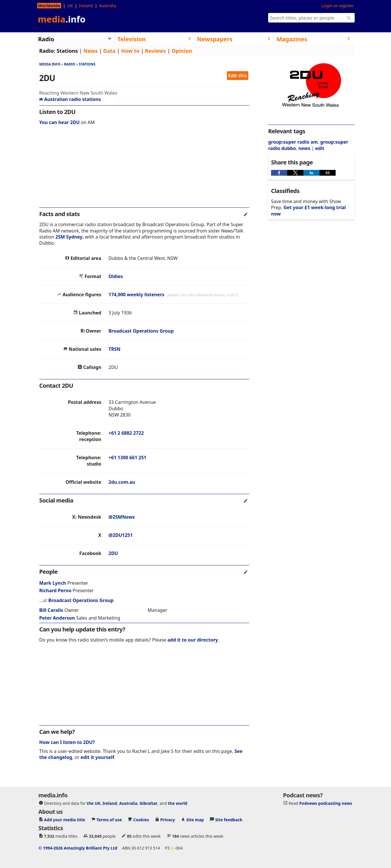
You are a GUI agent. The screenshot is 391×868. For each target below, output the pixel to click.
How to (130, 51)
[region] (144, 170)
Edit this (238, 76)
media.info (50, 64)
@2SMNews (122, 517)
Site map (195, 820)
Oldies (116, 276)
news (304, 148)
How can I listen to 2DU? (67, 742)
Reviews (156, 51)
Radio (70, 64)
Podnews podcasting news (326, 803)
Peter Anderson (57, 618)
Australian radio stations (70, 99)
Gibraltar (148, 803)
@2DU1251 (121, 535)
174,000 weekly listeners (136, 295)
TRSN (114, 349)
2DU (113, 553)
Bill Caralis (51, 610)
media (62, 19)
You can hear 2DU (59, 122)
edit (320, 148)
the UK (94, 803)
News (90, 51)
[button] (279, 173)
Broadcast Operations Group (141, 331)
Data (109, 51)
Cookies (141, 820)
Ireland (86, 6)
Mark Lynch (53, 583)
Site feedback (229, 820)
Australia (108, 6)
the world (177, 803)
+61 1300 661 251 (127, 458)
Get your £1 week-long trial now (308, 210)
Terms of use (109, 820)
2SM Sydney (69, 237)
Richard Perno (55, 590)
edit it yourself (97, 757)
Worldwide (49, 6)
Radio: (47, 51)
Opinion (182, 51)
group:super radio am (293, 142)
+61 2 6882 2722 (126, 433)
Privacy (168, 820)
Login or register (338, 6)
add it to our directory (193, 640)
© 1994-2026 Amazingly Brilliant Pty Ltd (78, 848)
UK (70, 6)
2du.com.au (122, 482)
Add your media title (65, 820)
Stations (67, 51)
